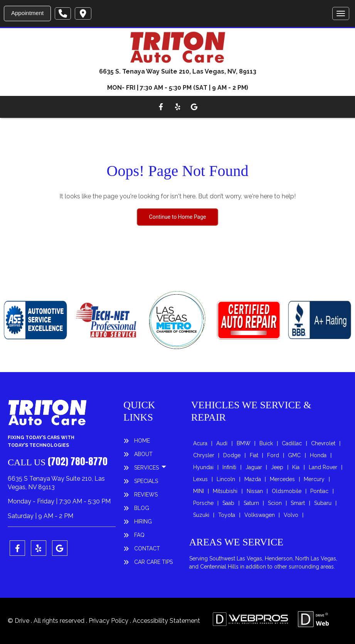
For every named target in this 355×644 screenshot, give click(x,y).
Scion (275, 503)
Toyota (227, 515)
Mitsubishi (225, 491)
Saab (228, 503)
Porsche (203, 503)
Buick (266, 443)
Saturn (251, 503)
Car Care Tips (153, 562)
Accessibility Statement (166, 621)
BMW (244, 443)
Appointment (27, 13)
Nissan (255, 491)
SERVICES (147, 468)
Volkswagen (260, 515)
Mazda (253, 479)
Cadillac (292, 443)
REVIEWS (146, 495)
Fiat (254, 455)
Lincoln (226, 479)
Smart (298, 503)
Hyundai (203, 467)
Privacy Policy (109, 621)
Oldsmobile (287, 491)
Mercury (314, 479)
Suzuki (201, 515)
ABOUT (143, 454)
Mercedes (282, 479)
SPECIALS (146, 481)
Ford (273, 455)
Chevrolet (323, 443)
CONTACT (147, 548)
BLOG (142, 508)
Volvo (291, 515)
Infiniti (229, 467)
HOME (142, 441)
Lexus (200, 479)
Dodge (232, 455)
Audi (222, 443)
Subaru (323, 503)
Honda (318, 455)
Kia (296, 467)
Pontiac (319, 491)
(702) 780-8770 (78, 461)
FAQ (139, 535)
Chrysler (204, 455)
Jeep (277, 467)
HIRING (143, 522)
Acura (200, 443)
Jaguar (254, 467)
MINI (199, 491)
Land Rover (323, 467)
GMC (294, 455)
